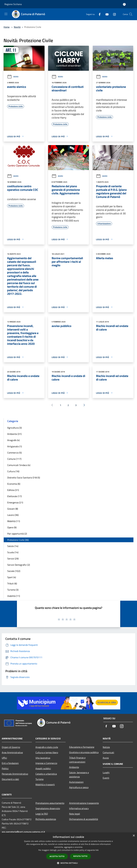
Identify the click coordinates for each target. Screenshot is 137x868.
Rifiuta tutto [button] (80, 856)
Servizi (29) (13, 559)
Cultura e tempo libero (47, 752)
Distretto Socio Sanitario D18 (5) (24, 478)
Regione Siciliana (13, 4)
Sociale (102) (14, 571)
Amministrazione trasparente (84, 803)
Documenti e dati (10, 779)
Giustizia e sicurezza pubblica (84, 752)
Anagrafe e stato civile (47, 747)
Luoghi (106, 772)
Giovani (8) (13, 509)
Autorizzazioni (76, 782)
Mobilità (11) (14, 521)
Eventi (106, 778)
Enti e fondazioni (10, 763)
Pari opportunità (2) (17, 534)
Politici (5, 768)
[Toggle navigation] (6, 14)
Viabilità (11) (14, 596)
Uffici (4, 758)
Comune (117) (14, 459)
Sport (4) (12, 577)
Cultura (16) (13, 471)
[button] (69, 863)
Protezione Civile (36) (18, 540)
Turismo (39, 779)
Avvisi (13, 77)
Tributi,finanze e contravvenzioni (77, 760)
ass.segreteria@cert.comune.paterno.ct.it (23, 832)
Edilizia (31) (13, 490)
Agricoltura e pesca (79, 787)
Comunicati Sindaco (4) (19, 465)
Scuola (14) (13, 552)
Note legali (75, 814)
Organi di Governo (11, 747)
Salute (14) (13, 546)
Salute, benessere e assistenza (79, 775)
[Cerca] (131, 14)
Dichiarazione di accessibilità (84, 819)
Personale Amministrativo (15, 774)
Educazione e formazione (82, 747)
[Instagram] (113, 14)
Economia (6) (14, 484)
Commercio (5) (14, 453)
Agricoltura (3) (14, 428)
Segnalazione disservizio (48, 808)
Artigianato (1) (15, 446)
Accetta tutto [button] (57, 856)
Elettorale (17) (14, 496)
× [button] (134, 836)
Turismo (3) (13, 590)
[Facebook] (98, 14)
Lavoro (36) (13, 515)
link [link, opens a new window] (97, 850)
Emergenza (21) (15, 502)
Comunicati (108, 752)
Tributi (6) (12, 583)
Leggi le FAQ (42, 814)
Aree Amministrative (12, 752)
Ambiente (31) (14, 434)
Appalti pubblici (43, 768)
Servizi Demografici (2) (19, 565)
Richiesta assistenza (46, 819)
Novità (17, 27)
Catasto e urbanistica (46, 774)
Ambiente (74, 767)
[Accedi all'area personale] (124, 4)
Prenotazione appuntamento (50, 803)
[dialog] (68, 850)
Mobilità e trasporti (45, 784)
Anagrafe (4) (13, 440)
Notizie (106, 747)
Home (7, 27)
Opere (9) (12, 527)
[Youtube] (106, 14)
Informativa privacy (79, 808)
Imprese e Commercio (46, 763)
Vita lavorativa (43, 758)
